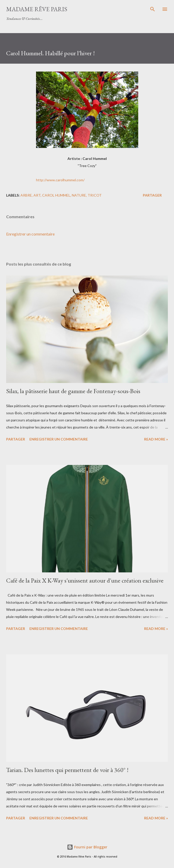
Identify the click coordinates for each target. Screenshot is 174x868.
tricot (95, 195)
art (37, 195)
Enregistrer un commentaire (30, 234)
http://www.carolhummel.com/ (60, 180)
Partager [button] (152, 195)
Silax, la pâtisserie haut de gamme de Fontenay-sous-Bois (73, 391)
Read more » (156, 439)
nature (79, 195)
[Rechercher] (153, 9)
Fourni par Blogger (87, 847)
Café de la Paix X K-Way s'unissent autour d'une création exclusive (85, 580)
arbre (26, 195)
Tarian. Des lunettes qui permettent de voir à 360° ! (67, 770)
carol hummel (56, 195)
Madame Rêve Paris (37, 9)
